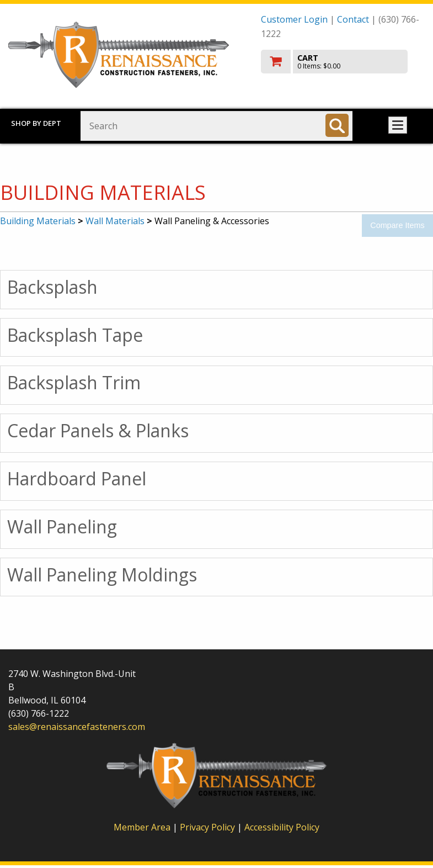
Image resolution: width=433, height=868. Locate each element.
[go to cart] (343, 62)
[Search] (337, 125)
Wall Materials (115, 221)
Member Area (142, 827)
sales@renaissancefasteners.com (77, 727)
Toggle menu (398, 125)
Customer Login (294, 19)
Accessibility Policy (282, 827)
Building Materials (38, 221)
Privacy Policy (209, 827)
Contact (353, 19)
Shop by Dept (36, 123)
